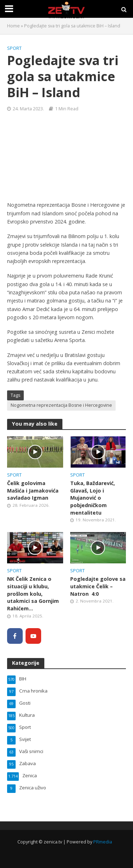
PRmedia (103, 842)
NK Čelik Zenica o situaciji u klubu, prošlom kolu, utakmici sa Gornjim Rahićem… (33, 594)
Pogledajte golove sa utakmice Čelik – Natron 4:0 (98, 586)
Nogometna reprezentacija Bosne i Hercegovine (61, 405)
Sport (14, 48)
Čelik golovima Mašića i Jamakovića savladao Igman (33, 490)
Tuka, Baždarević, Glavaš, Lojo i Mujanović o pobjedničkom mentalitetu (93, 498)
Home (13, 26)
